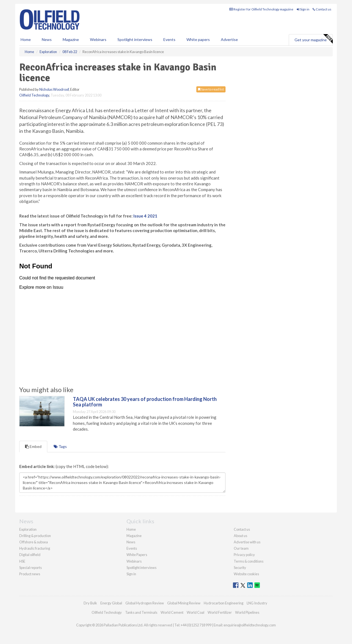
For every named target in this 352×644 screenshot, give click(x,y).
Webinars (98, 39)
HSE (22, 561)
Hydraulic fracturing (35, 548)
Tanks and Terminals (141, 612)
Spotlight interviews (135, 39)
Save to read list (211, 89)
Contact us (322, 9)
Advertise (229, 39)
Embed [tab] (33, 446)
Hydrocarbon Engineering (224, 603)
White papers (198, 39)
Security (240, 568)
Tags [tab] (60, 446)
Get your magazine (313, 39)
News (131, 542)
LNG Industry (257, 603)
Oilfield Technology (34, 95)
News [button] (47, 39)
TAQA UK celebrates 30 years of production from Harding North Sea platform (145, 402)
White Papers (137, 555)
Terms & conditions (249, 561)
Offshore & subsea (34, 542)
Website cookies (246, 574)
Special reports (31, 568)
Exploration (28, 529)
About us (240, 536)
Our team (241, 548)
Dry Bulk (90, 603)
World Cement (172, 612)
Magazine (71, 39)
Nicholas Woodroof (54, 89)
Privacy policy (244, 555)
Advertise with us (247, 542)
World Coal (196, 612)
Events (169, 39)
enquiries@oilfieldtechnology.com (250, 625)
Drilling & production (35, 536)
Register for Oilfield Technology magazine (261, 9)
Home (26, 39)
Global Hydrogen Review (145, 603)
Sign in (303, 9)
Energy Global (111, 603)
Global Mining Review (184, 603)
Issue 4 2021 (145, 216)
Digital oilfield (30, 555)
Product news (30, 574)
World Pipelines (247, 612)
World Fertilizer (220, 612)
